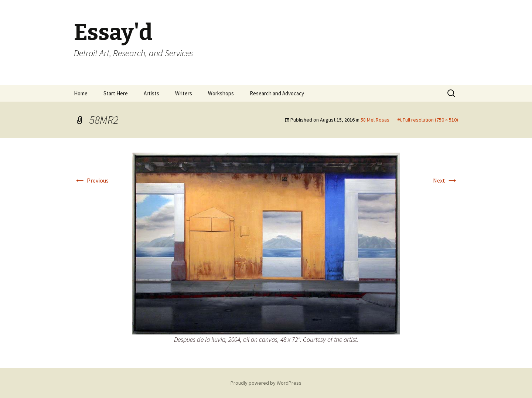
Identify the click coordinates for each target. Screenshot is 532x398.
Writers (184, 93)
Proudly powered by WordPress (266, 383)
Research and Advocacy (277, 93)
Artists (151, 93)
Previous (91, 180)
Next (446, 180)
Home (81, 93)
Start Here (116, 93)
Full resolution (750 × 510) (430, 120)
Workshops (221, 93)
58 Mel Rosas (375, 120)
